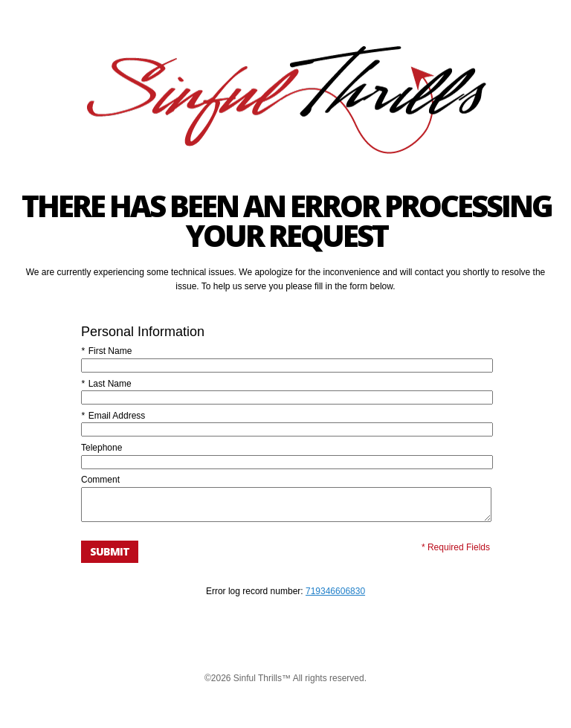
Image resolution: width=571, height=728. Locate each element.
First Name (106, 351)
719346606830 (335, 598)
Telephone (101, 448)
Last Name (106, 384)
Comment (100, 480)
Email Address (113, 416)
